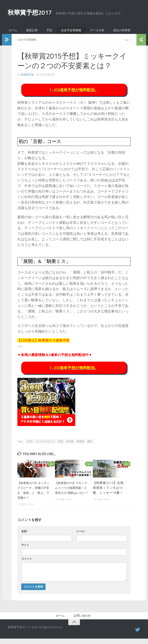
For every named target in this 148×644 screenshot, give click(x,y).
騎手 (90, 445)
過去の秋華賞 (109, 32)
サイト (25, 549)
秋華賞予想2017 (37, 13)
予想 (43, 32)
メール (81, 535)
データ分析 (86, 32)
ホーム (12, 32)
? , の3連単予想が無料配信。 (74, 93)
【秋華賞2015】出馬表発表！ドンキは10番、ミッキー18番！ (108, 492)
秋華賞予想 (28, 77)
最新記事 (28, 32)
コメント (27, 563)
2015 (30, 445)
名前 (25, 535)
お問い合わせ (82, 621)
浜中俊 (70, 445)
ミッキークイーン (45, 445)
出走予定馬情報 (62, 32)
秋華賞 (80, 445)
